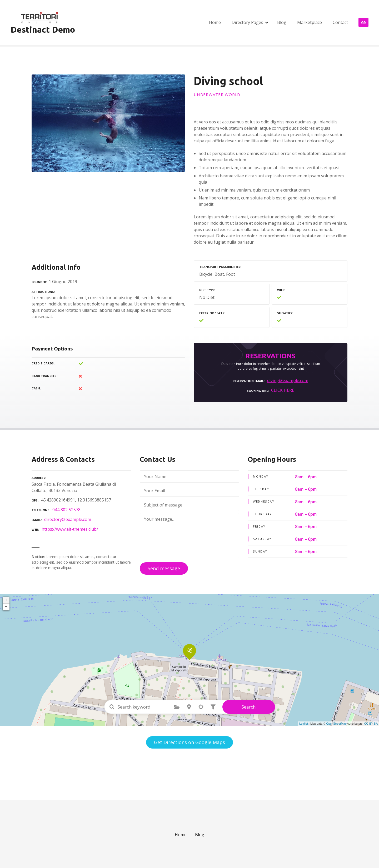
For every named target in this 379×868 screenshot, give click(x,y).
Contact (340, 22)
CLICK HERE (283, 390)
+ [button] (6, 600)
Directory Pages (247, 22)
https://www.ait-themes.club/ (70, 529)
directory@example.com (68, 519)
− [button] (6, 607)
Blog (282, 22)
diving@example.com (288, 380)
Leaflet (304, 724)
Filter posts (213, 707)
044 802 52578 (66, 510)
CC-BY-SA (371, 724)
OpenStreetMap (336, 724)
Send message (164, 568)
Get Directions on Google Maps (189, 742)
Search (249, 707)
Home (215, 22)
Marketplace (310, 22)
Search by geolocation (201, 707)
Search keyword (112, 707)
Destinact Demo (43, 29)
